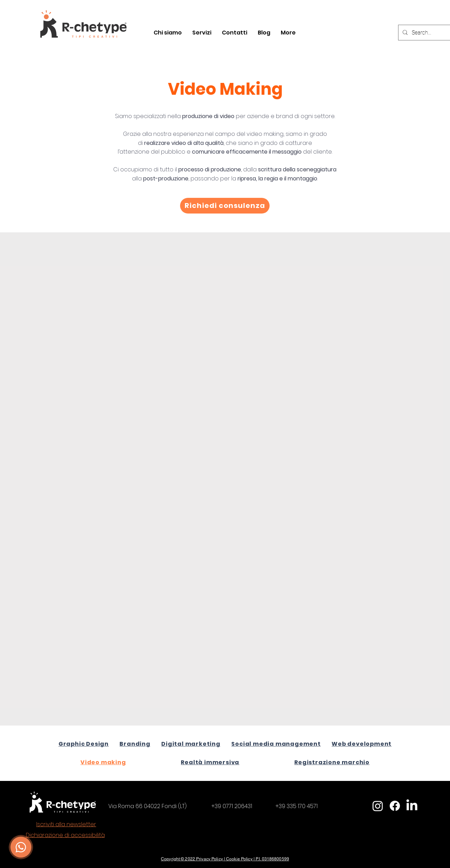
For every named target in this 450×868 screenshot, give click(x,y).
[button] (202, 33)
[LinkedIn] (412, 806)
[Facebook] (395, 806)
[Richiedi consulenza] (225, 206)
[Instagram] (378, 806)
